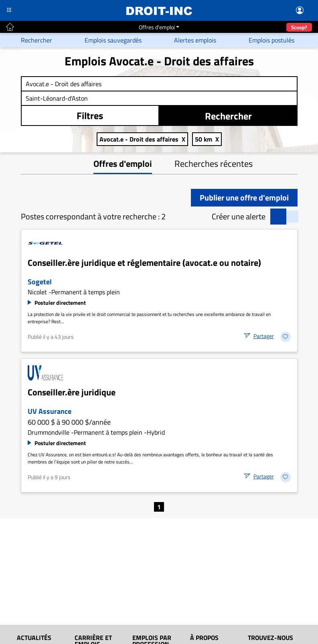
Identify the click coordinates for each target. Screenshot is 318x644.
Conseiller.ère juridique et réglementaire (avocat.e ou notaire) (144, 263)
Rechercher (228, 116)
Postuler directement (60, 303)
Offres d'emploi (157, 27)
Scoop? (299, 27)
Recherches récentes (214, 164)
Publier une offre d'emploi (244, 197)
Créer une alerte (239, 217)
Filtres (90, 115)
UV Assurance (50, 411)
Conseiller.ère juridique (72, 392)
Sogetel (40, 282)
